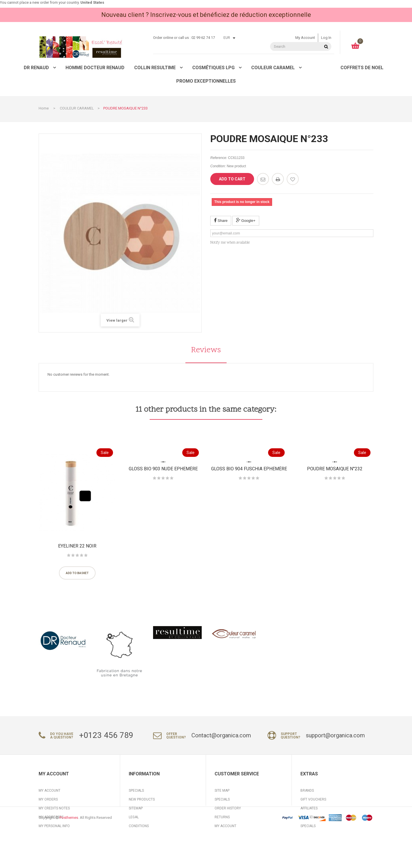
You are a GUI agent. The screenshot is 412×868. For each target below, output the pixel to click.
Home (44, 108)
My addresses (51, 817)
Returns (222, 817)
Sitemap (136, 808)
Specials (136, 791)
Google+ (246, 220)
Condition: (218, 166)
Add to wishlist (293, 179)
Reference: (219, 158)
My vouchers (50, 835)
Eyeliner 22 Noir (77, 546)
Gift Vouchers (313, 799)
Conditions (139, 826)
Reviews (206, 350)
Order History (228, 808)
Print (278, 179)
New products (142, 799)
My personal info (54, 826)
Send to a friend (263, 179)
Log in (326, 38)
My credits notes (54, 808)
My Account (225, 826)
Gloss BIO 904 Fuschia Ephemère (249, 469)
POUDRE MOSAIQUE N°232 (335, 469)
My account (305, 38)
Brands (307, 791)
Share (221, 220)
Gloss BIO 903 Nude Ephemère (163, 469)
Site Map (222, 791)
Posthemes (69, 857)
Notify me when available (230, 243)
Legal (134, 817)
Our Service (311, 817)
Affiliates (309, 808)
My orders (48, 799)
